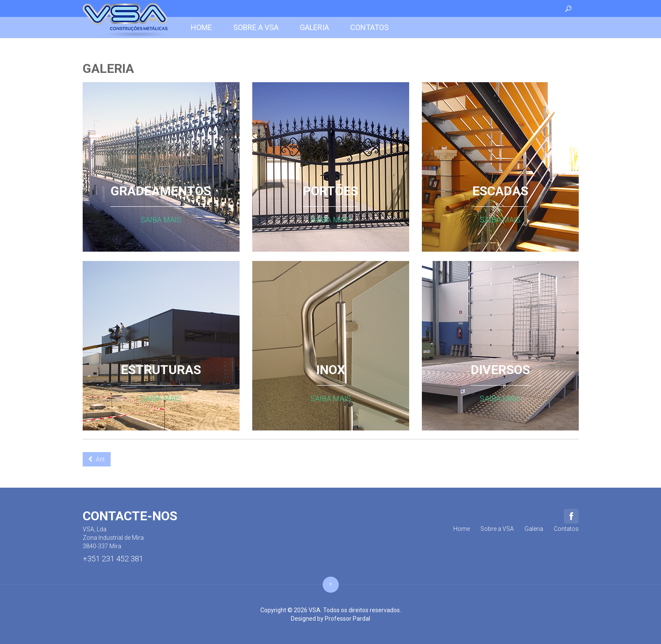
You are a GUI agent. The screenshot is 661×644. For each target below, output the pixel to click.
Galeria (108, 68)
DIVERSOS (500, 371)
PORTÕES (330, 192)
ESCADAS (500, 192)
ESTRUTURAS (161, 371)
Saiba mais (161, 220)
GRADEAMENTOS (161, 192)
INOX (331, 371)
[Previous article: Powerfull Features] (97, 459)
